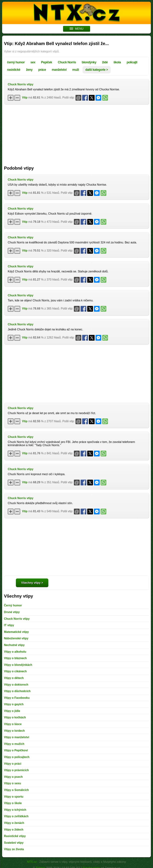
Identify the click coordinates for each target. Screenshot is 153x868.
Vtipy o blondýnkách (18, 665)
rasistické (14, 70)
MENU (76, 29)
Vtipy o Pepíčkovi (16, 750)
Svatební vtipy (14, 843)
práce (42, 70)
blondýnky (89, 62)
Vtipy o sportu (14, 797)
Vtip (25, 97)
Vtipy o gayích (14, 704)
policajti (132, 62)
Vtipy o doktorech (16, 685)
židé (105, 62)
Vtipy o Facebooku (17, 698)
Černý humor (13, 605)
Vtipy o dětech (14, 678)
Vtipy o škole (13, 803)
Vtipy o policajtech (17, 757)
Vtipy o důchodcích (17, 691)
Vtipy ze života (14, 849)
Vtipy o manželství (17, 737)
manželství (59, 70)
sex (33, 62)
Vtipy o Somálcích (16, 790)
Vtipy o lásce (13, 724)
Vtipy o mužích (14, 744)
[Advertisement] (76, 133)
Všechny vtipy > (32, 583)
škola (117, 62)
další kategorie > (97, 70)
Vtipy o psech (13, 777)
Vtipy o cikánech (15, 671)
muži (76, 70)
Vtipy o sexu (12, 783)
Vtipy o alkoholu (15, 652)
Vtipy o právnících (16, 770)
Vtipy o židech (14, 830)
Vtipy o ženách (14, 823)
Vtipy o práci (13, 764)
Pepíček (47, 62)
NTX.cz (32, 862)
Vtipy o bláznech (15, 658)
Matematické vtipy (16, 632)
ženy (29, 70)
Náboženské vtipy (16, 638)
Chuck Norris (67, 62)
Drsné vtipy (12, 612)
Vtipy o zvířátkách (16, 816)
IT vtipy (9, 625)
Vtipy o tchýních (15, 810)
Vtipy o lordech (14, 731)
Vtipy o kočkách (15, 717)
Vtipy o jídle (12, 711)
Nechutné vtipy (14, 645)
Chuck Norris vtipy (21, 84)
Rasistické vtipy (15, 836)
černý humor (16, 62)
